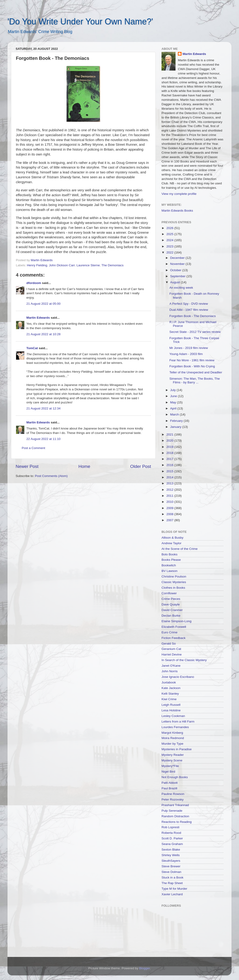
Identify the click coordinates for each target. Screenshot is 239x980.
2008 (170, 514)
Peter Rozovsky (173, 799)
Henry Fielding (37, 265)
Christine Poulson (174, 576)
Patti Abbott (170, 783)
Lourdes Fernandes (175, 727)
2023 (170, 246)
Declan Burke (171, 616)
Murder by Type (172, 744)
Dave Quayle (171, 604)
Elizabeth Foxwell (174, 627)
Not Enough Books (175, 777)
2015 (170, 471)
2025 (170, 234)
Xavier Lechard (172, 894)
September (178, 276)
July (173, 390)
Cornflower (169, 593)
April (174, 408)
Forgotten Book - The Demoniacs (193, 316)
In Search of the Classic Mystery (184, 660)
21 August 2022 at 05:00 (43, 304)
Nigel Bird (168, 772)
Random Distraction (175, 816)
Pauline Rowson (173, 794)
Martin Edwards (38, 318)
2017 (170, 459)
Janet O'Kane (171, 666)
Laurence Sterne (88, 265)
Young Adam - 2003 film (186, 354)
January (176, 427)
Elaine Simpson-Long (176, 621)
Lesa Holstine (171, 710)
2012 (170, 490)
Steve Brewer (171, 866)
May (174, 402)
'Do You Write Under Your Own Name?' (80, 22)
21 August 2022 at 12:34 (43, 408)
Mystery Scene (172, 760)
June (174, 396)
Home (84, 466)
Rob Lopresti (170, 827)
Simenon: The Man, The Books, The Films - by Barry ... (195, 380)
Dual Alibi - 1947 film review (189, 310)
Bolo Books (169, 554)
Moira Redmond (173, 738)
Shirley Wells (171, 855)
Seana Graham (172, 844)
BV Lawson (169, 571)
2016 (170, 465)
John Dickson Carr (62, 265)
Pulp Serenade (172, 811)
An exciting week (181, 288)
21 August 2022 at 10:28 (43, 334)
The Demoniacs (113, 265)
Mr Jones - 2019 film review (189, 348)
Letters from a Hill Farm (178, 721)
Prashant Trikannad (175, 805)
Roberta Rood (171, 833)
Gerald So (169, 644)
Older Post (141, 466)
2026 (170, 228)
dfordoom (34, 283)
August (176, 282)
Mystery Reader (173, 755)
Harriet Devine (172, 654)
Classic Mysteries (174, 582)
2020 (170, 441)
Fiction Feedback (174, 638)
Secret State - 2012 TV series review (195, 332)
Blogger (144, 968)
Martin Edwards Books (177, 211)
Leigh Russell (171, 705)
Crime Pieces (171, 599)
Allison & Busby (172, 538)
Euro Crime (169, 632)
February (177, 421)
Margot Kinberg (172, 733)
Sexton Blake (171, 850)
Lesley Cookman (173, 716)
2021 (170, 434)
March (175, 414)
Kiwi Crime (169, 699)
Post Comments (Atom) (51, 476)
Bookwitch (169, 565)
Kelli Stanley (170, 694)
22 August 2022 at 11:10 (43, 439)
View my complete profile (179, 194)
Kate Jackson (171, 688)
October (176, 270)
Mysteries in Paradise (177, 749)
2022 (170, 252)
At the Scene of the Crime (180, 549)
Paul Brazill (169, 788)
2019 (170, 447)
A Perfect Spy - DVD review (189, 304)
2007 (170, 520)
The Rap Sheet (172, 883)
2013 (170, 483)
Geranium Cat (171, 649)
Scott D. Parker (172, 838)
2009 (170, 508)
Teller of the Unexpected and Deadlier (196, 372)
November (178, 264)
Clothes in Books (173, 588)
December (178, 258)
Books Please (171, 560)
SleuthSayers (171, 861)
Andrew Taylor (171, 543)
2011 (170, 496)
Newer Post (27, 466)
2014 (170, 477)
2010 (170, 502)
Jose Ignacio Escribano (178, 677)
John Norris (170, 671)
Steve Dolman (171, 872)
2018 (170, 453)
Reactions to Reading (177, 822)
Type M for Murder (174, 889)
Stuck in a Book (172, 877)
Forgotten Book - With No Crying (192, 366)
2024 (170, 240)
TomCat (32, 348)
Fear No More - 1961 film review (192, 360)
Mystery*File (170, 766)
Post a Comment (33, 448)
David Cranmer (172, 610)
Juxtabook (169, 682)
